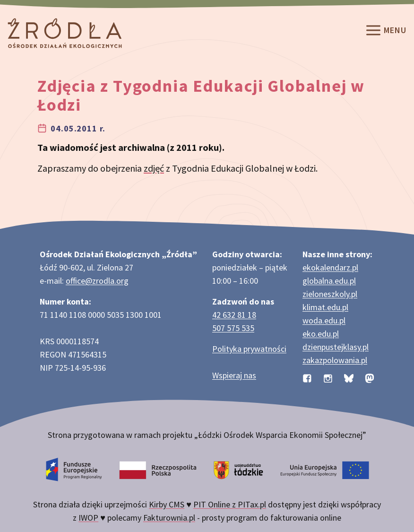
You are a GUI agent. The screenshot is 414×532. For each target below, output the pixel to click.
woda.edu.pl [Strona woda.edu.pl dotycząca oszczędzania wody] (324, 320)
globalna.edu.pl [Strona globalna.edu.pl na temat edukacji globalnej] (329, 281)
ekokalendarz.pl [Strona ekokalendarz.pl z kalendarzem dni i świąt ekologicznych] (330, 267)
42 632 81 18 (234, 315)
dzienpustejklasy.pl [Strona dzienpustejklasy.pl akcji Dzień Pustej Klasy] (336, 347)
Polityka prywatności (249, 349)
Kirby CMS (167, 504)
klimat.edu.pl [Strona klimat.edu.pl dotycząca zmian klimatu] (325, 307)
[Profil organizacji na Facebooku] (307, 377)
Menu (386, 31)
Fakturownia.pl (169, 518)
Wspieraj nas (234, 375)
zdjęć (154, 168)
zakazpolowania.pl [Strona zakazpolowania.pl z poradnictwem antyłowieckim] (335, 360)
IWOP (88, 518)
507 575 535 (233, 328)
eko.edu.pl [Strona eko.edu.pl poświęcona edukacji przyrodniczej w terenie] (321, 334)
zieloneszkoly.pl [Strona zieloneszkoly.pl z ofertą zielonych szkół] (330, 294)
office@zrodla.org (97, 281)
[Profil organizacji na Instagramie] (328, 377)
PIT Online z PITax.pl (230, 504)
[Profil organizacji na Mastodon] (370, 377)
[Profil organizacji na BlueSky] (349, 377)
